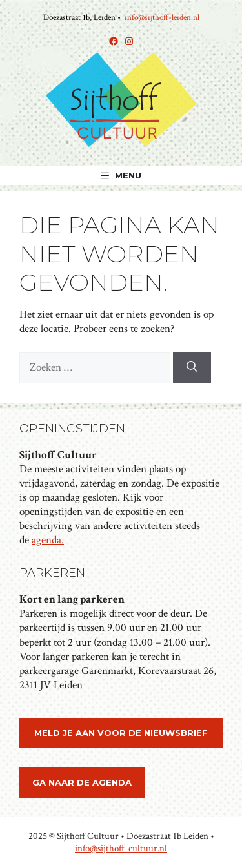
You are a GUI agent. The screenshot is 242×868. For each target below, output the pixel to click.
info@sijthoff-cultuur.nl (121, 848)
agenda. (48, 540)
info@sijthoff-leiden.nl (162, 18)
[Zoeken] (192, 368)
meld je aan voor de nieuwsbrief (121, 733)
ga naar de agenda (82, 782)
